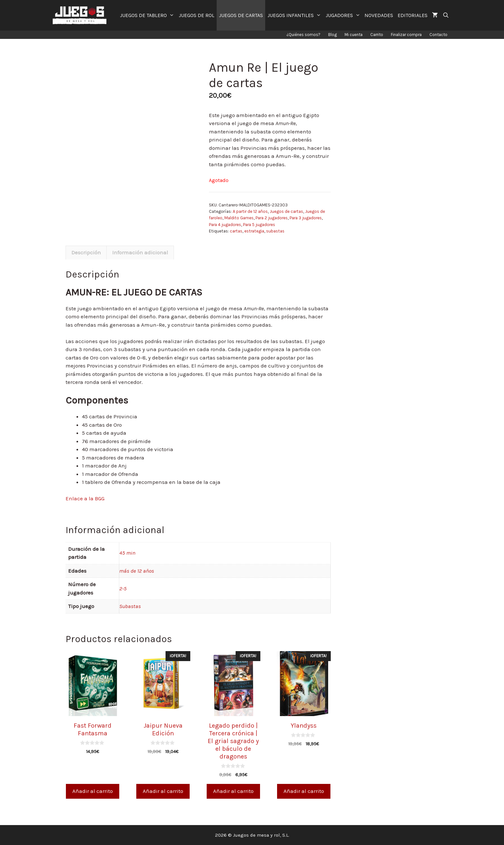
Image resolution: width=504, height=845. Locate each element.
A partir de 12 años (250, 211)
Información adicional (140, 252)
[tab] (86, 253)
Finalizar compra (406, 35)
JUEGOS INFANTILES (295, 15)
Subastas (130, 606)
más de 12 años (137, 571)
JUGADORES (344, 15)
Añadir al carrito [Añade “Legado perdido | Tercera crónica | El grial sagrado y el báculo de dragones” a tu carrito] (233, 791)
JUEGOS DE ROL (197, 15)
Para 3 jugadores (306, 218)
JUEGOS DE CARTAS (241, 15)
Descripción (86, 252)
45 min (127, 553)
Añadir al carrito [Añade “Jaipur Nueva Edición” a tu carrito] (163, 791)
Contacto (438, 35)
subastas (275, 231)
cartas (236, 231)
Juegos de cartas (286, 211)
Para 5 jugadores (259, 225)
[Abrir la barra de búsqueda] (446, 15)
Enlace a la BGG (85, 498)
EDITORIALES (413, 15)
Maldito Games (239, 218)
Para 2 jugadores (272, 218)
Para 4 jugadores (225, 225)
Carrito (377, 35)
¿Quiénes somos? (303, 35)
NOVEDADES (379, 15)
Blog (333, 35)
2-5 (123, 588)
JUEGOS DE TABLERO (148, 15)
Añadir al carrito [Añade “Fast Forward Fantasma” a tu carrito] (93, 791)
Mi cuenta (354, 35)
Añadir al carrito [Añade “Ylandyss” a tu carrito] (304, 791)
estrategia (254, 231)
